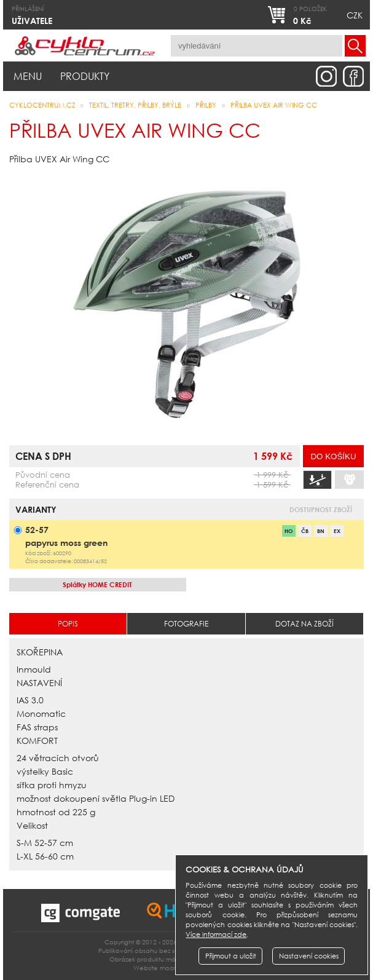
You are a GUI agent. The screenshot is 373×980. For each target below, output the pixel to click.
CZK (355, 15)
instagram (326, 76)
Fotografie (186, 624)
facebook (353, 76)
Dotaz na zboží (304, 624)
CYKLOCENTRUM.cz (42, 105)
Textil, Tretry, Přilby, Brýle (135, 105)
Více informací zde (216, 935)
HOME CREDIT (97, 584)
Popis (68, 624)
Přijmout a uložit (231, 956)
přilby (206, 105)
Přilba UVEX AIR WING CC (274, 105)
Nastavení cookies (309, 956)
